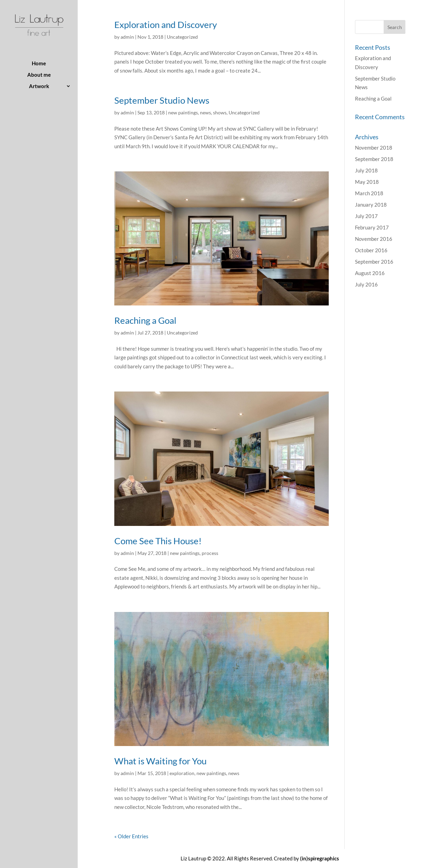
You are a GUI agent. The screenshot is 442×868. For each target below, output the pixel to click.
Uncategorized (182, 37)
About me (39, 75)
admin (127, 37)
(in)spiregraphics (320, 858)
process (210, 553)
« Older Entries (131, 836)
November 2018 (374, 148)
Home (39, 64)
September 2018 (374, 159)
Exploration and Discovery (166, 25)
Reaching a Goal (145, 320)
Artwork (39, 86)
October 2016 (371, 250)
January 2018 (371, 205)
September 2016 (374, 262)
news (205, 112)
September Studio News (162, 100)
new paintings (183, 112)
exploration (182, 773)
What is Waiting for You (160, 761)
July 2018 (366, 170)
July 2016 (366, 284)
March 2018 (369, 193)
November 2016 (374, 239)
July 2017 (366, 216)
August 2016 (370, 273)
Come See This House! (158, 541)
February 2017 (372, 227)
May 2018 (367, 182)
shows (220, 112)
